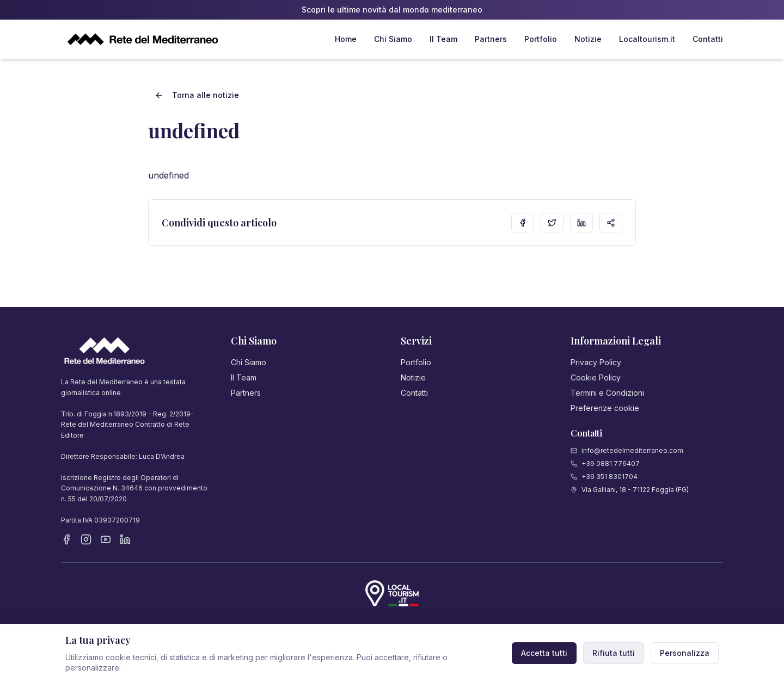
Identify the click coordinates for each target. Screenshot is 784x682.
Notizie (588, 39)
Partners (491, 39)
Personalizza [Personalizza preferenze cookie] (685, 653)
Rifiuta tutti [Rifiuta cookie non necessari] (614, 653)
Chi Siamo (393, 39)
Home (346, 39)
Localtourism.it (647, 39)
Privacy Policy (596, 362)
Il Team (443, 39)
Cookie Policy (596, 377)
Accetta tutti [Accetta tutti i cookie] (544, 653)
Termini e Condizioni (607, 393)
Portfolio (541, 39)
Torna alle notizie (197, 95)
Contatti (708, 39)
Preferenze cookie (605, 408)
